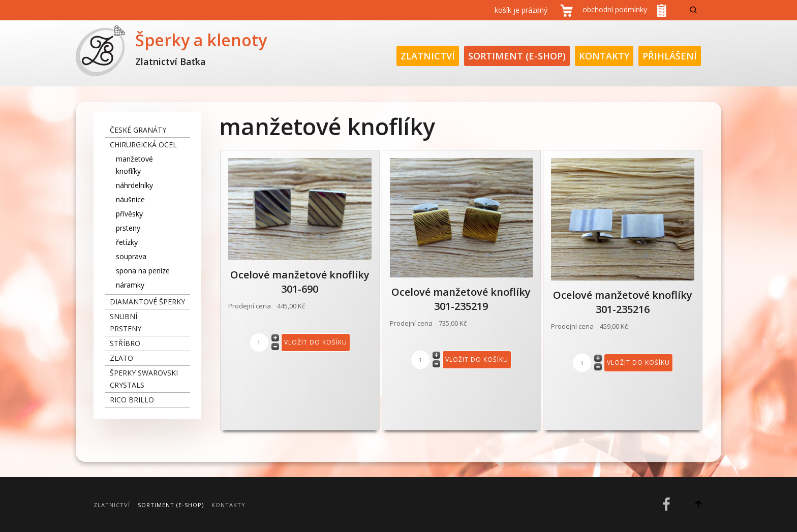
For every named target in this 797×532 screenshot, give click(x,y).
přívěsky (129, 214)
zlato (121, 358)
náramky (130, 285)
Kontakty (604, 56)
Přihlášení (670, 56)
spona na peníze (143, 271)
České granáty (138, 130)
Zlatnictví (428, 56)
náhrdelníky (134, 185)
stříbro (125, 343)
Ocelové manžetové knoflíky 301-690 (300, 282)
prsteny (128, 228)
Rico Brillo (132, 400)
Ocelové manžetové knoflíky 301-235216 (623, 302)
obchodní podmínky (615, 9)
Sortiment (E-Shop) (517, 56)
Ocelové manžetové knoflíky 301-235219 (461, 299)
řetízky (127, 242)
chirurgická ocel (143, 145)
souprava (131, 256)
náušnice (130, 199)
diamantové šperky (147, 302)
